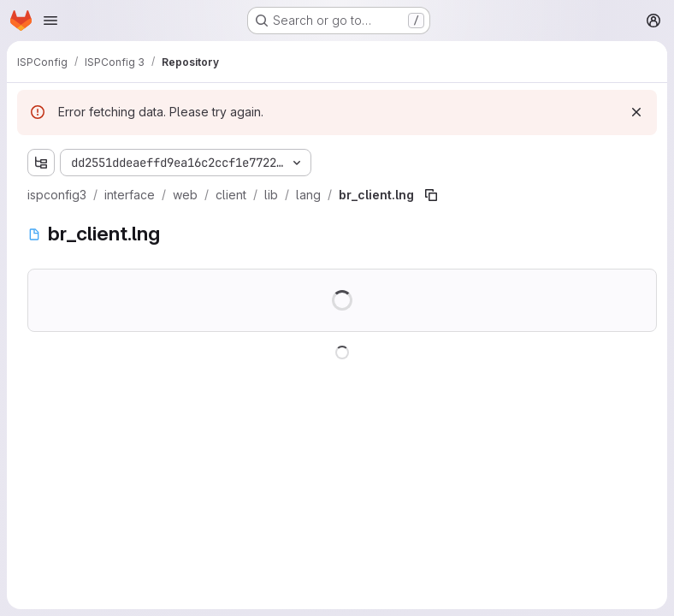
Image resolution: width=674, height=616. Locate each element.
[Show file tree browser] (41, 163)
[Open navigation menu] (50, 21)
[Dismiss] (636, 112)
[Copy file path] (431, 195)
